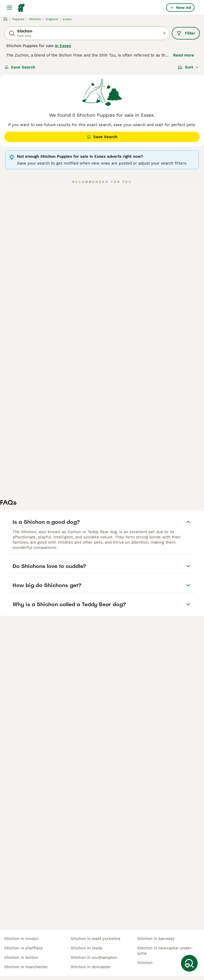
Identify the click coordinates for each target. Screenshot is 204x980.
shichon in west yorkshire (96, 939)
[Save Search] (189, 963)
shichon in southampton (94, 958)
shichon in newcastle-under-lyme (165, 951)
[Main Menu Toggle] (9, 8)
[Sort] (188, 67)
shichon (145, 963)
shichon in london (21, 939)
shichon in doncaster (91, 967)
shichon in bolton (21, 958)
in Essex (63, 46)
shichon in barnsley (156, 939)
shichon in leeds (87, 948)
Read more (184, 55)
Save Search (20, 67)
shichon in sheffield (23, 948)
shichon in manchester (26, 967)
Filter (186, 33)
